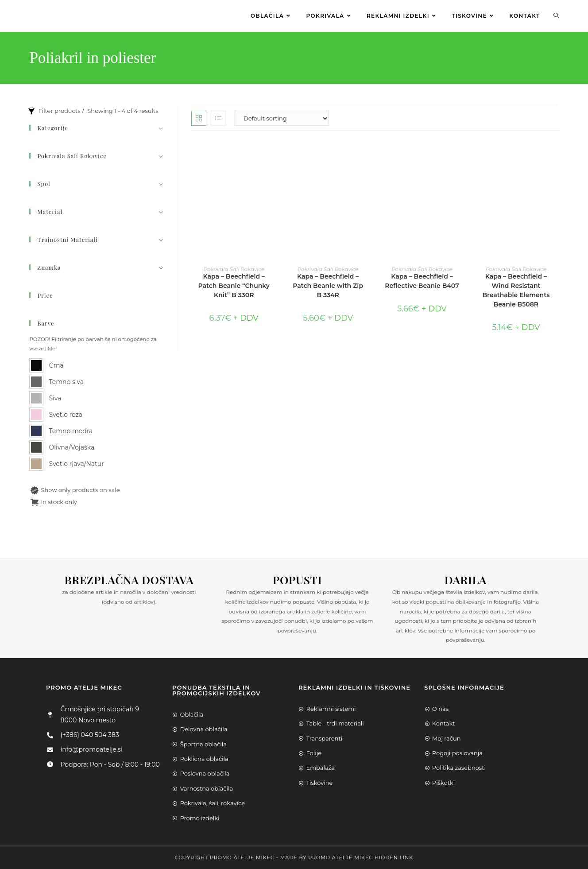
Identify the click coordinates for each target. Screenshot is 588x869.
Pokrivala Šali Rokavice (234, 269)
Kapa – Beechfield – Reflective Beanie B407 (422, 281)
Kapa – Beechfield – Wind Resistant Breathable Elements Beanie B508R (516, 290)
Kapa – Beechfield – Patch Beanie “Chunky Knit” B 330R (234, 286)
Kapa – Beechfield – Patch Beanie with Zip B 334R (328, 286)
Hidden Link (394, 857)
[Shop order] (282, 118)
